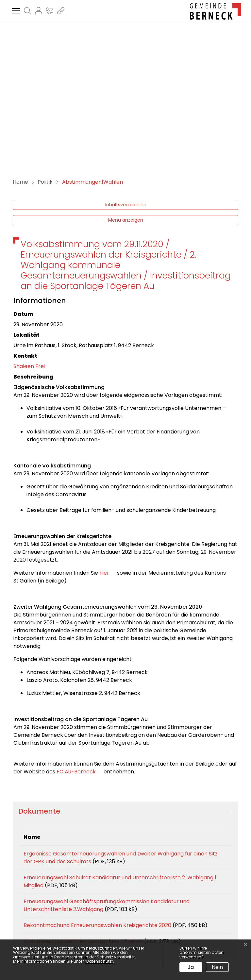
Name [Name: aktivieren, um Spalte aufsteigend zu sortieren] (32, 698)
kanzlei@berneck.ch (66, 928)
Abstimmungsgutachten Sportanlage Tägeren (83, 810)
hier (108, 434)
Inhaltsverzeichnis (125, 65)
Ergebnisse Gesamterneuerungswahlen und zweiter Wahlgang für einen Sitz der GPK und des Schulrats (104, 718)
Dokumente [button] (39, 672)
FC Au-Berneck (80, 632)
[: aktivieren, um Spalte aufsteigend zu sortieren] (213, 698)
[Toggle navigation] (15, 11)
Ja (191, 967)
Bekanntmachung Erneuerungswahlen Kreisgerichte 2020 (97, 786)
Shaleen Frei (29, 227)
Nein (217, 967)
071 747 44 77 (58, 920)
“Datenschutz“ (99, 961)
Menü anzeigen (126, 81)
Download (213, 716)
